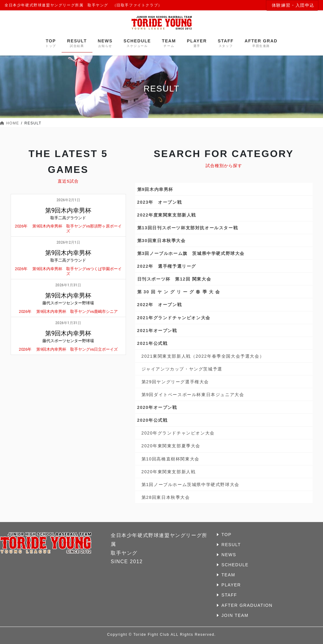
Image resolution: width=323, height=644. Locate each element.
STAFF (229, 595)
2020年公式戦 (153, 420)
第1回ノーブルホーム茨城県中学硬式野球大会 (190, 485)
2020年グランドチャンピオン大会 (178, 433)
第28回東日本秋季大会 (166, 497)
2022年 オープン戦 (160, 305)
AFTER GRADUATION (247, 605)
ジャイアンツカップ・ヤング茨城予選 (182, 369)
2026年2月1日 (68, 200)
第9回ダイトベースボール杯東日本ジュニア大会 (193, 395)
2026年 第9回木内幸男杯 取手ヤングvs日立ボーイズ (68, 349)
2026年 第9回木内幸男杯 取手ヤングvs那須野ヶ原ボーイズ (68, 229)
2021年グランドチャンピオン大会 (174, 318)
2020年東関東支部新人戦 (169, 472)
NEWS (229, 555)
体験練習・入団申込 (293, 5)
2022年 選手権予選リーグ (167, 266)
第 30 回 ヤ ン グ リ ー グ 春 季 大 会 (179, 292)
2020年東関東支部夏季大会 (171, 446)
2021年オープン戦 (157, 331)
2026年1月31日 (68, 285)
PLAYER (231, 585)
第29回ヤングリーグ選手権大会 (175, 382)
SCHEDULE (235, 565)
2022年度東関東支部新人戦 (167, 215)
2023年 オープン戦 (160, 202)
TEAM (228, 575)
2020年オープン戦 (157, 407)
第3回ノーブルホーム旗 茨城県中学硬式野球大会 (191, 253)
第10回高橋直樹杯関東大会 (170, 459)
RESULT (231, 545)
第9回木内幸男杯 (155, 189)
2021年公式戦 (153, 343)
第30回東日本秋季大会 (161, 241)
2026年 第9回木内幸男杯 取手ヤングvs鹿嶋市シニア (68, 311)
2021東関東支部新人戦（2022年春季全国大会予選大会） (203, 356)
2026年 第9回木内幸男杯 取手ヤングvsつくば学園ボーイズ (68, 271)
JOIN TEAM (235, 615)
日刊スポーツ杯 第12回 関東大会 (174, 279)
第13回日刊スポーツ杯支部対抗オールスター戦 (188, 228)
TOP (226, 535)
